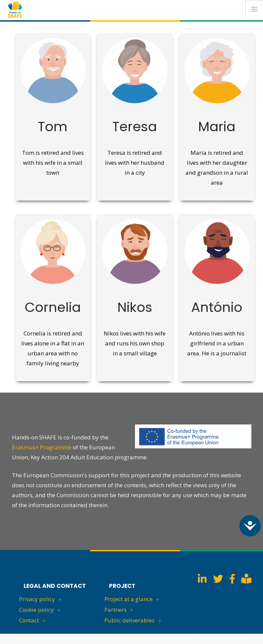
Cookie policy (36, 610)
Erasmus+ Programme (42, 447)
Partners (116, 610)
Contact (29, 620)
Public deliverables (130, 620)
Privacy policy (37, 599)
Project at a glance (129, 599)
